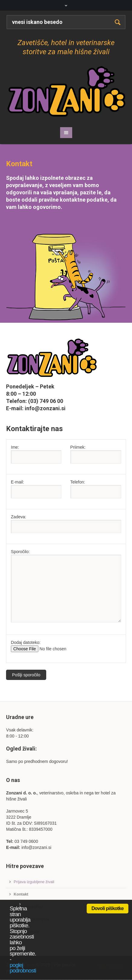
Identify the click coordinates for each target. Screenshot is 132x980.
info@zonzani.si (45, 408)
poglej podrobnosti (23, 968)
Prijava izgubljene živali (34, 882)
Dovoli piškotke (108, 908)
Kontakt (21, 894)
